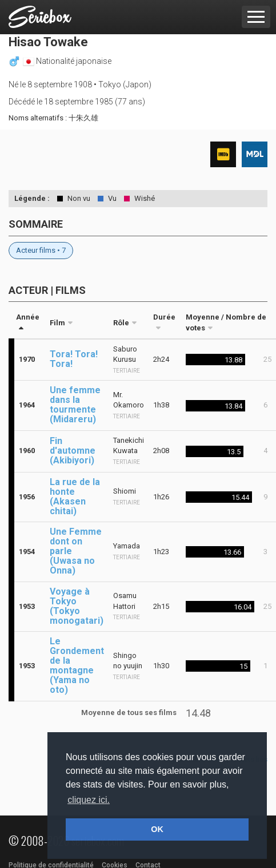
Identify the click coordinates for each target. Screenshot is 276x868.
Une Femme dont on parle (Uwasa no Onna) (76, 551)
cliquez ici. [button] (89, 800)
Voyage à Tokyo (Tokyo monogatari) (77, 606)
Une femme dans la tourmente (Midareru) (75, 405)
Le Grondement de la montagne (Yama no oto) (77, 665)
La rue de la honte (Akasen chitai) (75, 496)
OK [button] (157, 829)
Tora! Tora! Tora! (74, 359)
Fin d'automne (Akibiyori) (73, 451)
